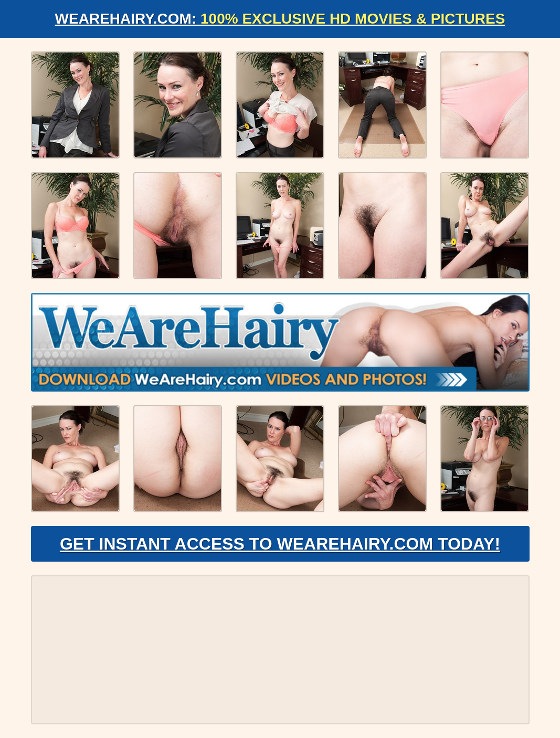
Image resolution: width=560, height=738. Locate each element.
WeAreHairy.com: (280, 19)
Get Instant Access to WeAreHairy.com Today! (280, 544)
